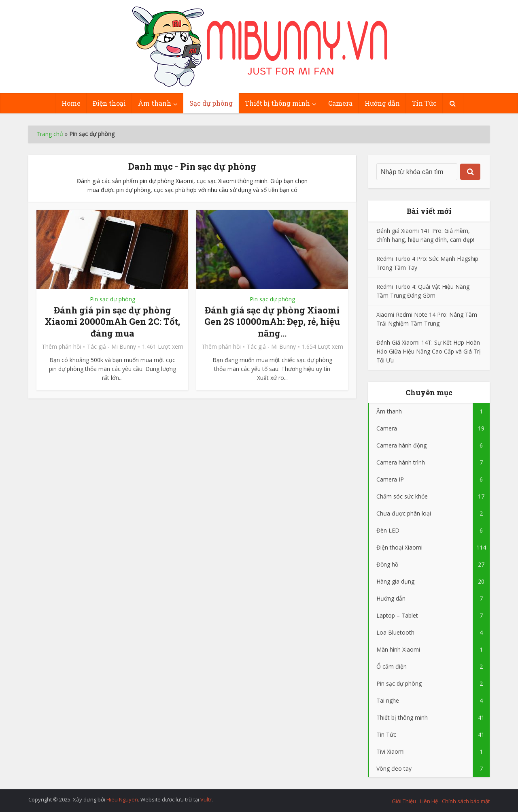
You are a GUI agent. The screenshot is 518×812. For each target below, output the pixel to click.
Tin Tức (424, 103)
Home (71, 103)
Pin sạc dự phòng (113, 299)
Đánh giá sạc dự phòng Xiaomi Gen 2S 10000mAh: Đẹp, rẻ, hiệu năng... (272, 322)
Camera (340, 103)
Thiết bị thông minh (277, 103)
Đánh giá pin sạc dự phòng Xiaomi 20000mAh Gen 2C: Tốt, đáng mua (113, 322)
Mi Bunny (124, 347)
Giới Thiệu (404, 801)
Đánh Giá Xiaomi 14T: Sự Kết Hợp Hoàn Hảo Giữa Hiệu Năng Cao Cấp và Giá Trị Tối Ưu (429, 351)
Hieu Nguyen (122, 799)
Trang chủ (50, 134)
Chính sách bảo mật (466, 801)
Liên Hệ (429, 801)
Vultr (206, 799)
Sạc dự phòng (211, 103)
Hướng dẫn (382, 103)
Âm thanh (155, 103)
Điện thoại (109, 103)
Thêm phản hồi (61, 347)
